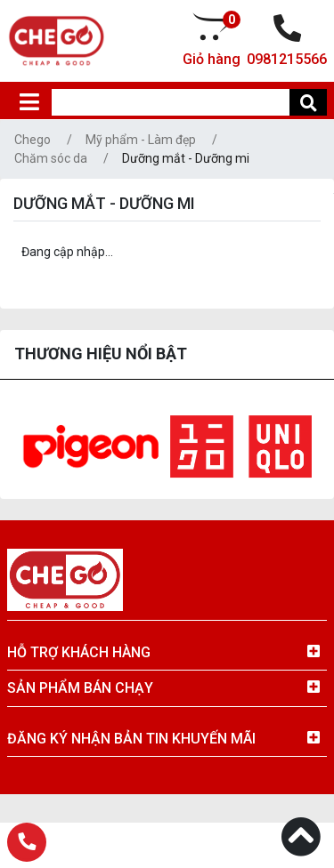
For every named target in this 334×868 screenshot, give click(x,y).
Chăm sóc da (51, 158)
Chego (33, 140)
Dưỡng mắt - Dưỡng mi (186, 158)
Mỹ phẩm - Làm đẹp (141, 140)
